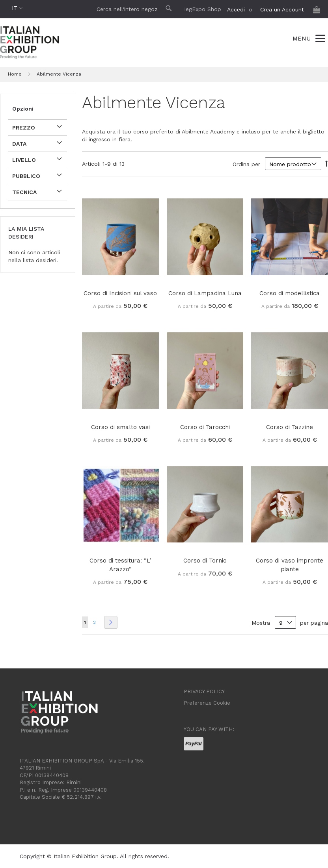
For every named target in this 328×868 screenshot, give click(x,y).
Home (16, 74)
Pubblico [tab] (26, 176)
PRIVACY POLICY (204, 691)
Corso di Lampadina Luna (205, 293)
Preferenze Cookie (207, 703)
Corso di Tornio (205, 561)
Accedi (236, 9)
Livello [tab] (24, 160)
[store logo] (30, 44)
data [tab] (19, 144)
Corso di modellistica (290, 293)
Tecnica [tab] (24, 192)
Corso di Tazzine (290, 427)
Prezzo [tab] (24, 128)
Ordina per (246, 164)
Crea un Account (282, 9)
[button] (17, 8)
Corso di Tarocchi (205, 427)
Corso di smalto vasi (120, 427)
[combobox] (132, 9)
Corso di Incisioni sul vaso (120, 293)
